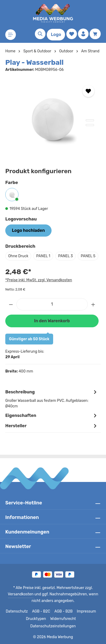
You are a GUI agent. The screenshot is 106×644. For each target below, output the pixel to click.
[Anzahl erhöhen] (93, 315)
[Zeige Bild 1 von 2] (90, 120)
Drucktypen (15, 626)
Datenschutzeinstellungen (79, 626)
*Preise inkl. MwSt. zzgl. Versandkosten (38, 291)
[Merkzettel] (72, 34)
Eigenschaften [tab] (52, 426)
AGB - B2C (41, 619)
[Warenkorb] (95, 34)
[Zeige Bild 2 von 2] (90, 125)
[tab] (52, 409)
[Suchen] (40, 34)
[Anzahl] (52, 315)
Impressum (86, 619)
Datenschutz (17, 619)
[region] (53, 118)
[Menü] (11, 35)
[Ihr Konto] (83, 34)
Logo (56, 34)
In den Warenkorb (52, 332)
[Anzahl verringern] (11, 315)
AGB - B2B (63, 619)
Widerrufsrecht (41, 626)
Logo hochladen (28, 230)
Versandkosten (18, 602)
